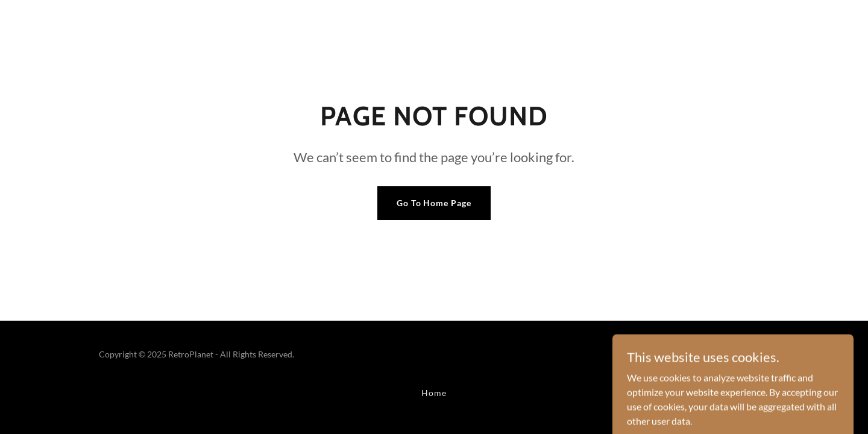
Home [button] (434, 393)
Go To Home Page (434, 203)
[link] (730, 361)
